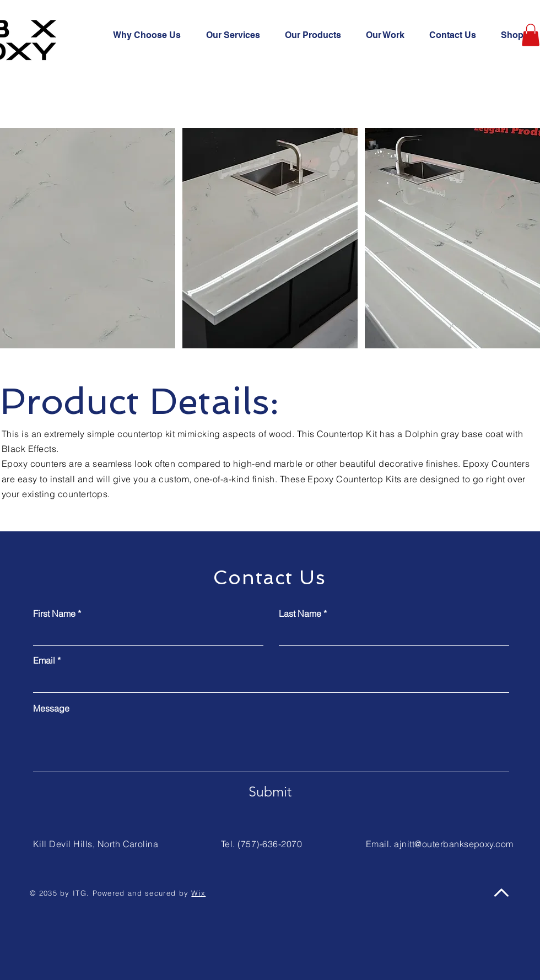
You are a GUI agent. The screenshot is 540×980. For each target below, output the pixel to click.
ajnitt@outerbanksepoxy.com (453, 844)
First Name (54, 613)
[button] (531, 35)
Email (44, 660)
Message (51, 708)
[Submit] (270, 792)
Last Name (300, 613)
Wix (198, 893)
